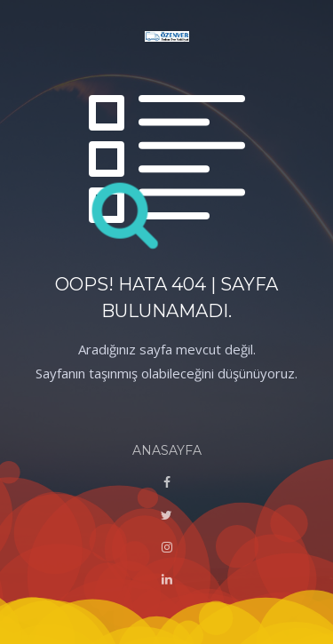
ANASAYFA (167, 450)
